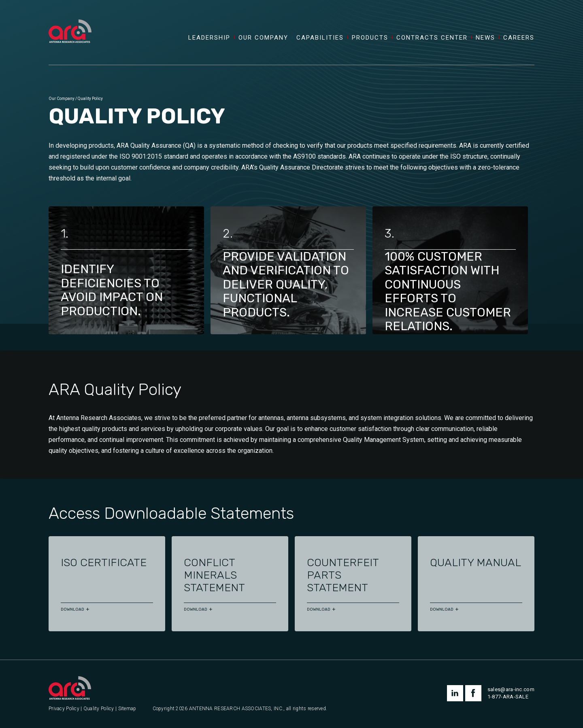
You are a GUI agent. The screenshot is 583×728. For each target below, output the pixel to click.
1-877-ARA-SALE (508, 697)
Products (370, 38)
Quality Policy (99, 709)
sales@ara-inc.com (511, 689)
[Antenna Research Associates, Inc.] (70, 22)
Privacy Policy (64, 709)
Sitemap (127, 709)
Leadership (209, 38)
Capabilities (320, 38)
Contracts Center (432, 38)
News (485, 38)
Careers (519, 38)
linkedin (455, 693)
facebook (473, 693)
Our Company (263, 38)
